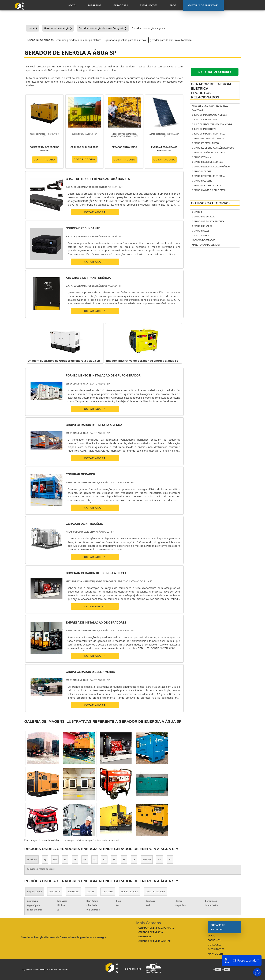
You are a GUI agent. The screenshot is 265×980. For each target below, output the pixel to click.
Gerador (197, 212)
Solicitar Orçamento (215, 72)
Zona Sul (91, 892)
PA (170, 860)
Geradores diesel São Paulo (208, 138)
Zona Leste (108, 892)
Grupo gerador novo (204, 129)
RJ (45, 860)
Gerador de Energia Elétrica (208, 221)
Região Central (35, 892)
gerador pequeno (202, 181)
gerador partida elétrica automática (171, 40)
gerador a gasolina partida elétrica (126, 40)
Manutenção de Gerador (206, 245)
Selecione (32, 860)
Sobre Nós (214, 940)
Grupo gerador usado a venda (209, 115)
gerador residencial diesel (207, 162)
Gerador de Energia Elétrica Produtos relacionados (211, 91)
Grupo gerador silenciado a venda (212, 124)
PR (85, 860)
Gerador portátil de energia (208, 176)
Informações (216, 949)
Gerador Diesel (201, 231)
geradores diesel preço (205, 143)
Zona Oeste (73, 892)
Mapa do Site (216, 954)
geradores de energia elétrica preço (213, 148)
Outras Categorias (210, 203)
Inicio (211, 936)
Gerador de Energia (203, 217)
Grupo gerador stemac (205, 120)
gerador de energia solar (154, 941)
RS (104, 860)
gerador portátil (202, 171)
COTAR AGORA (44, 160)
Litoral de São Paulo (156, 892)
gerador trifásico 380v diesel (209, 153)
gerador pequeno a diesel (207, 185)
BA (124, 860)
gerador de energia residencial (151, 934)
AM (160, 860)
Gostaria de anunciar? (218, 927)
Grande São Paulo (129, 892)
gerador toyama (201, 157)
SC (95, 860)
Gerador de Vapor (202, 226)
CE (134, 860)
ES (65, 860)
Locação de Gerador (204, 240)
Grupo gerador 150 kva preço (209, 134)
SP (75, 860)
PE (114, 860)
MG (55, 860)
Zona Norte (55, 892)
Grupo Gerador (201, 235)
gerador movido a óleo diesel (209, 190)
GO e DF (147, 860)
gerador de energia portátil (156, 928)
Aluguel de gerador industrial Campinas (210, 108)
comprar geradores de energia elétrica (79, 40)
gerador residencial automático (211, 167)
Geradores (214, 945)
